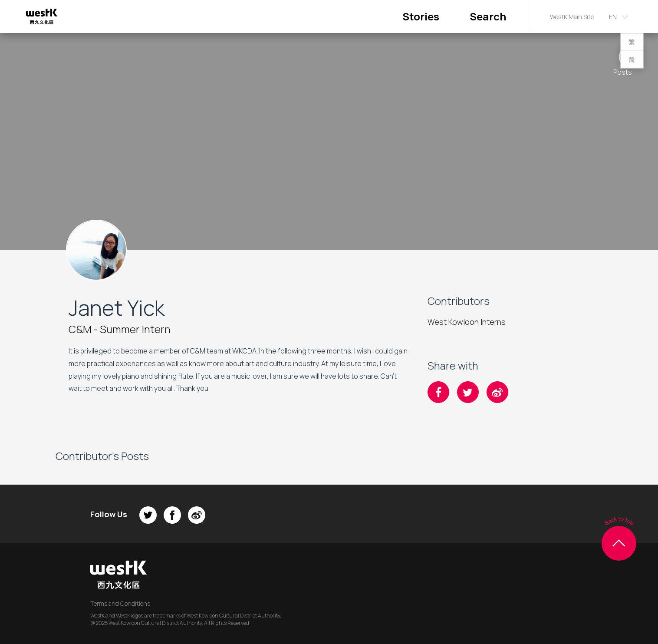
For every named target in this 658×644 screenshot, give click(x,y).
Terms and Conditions (120, 603)
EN (613, 17)
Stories (421, 16)
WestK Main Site (572, 17)
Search (488, 16)
